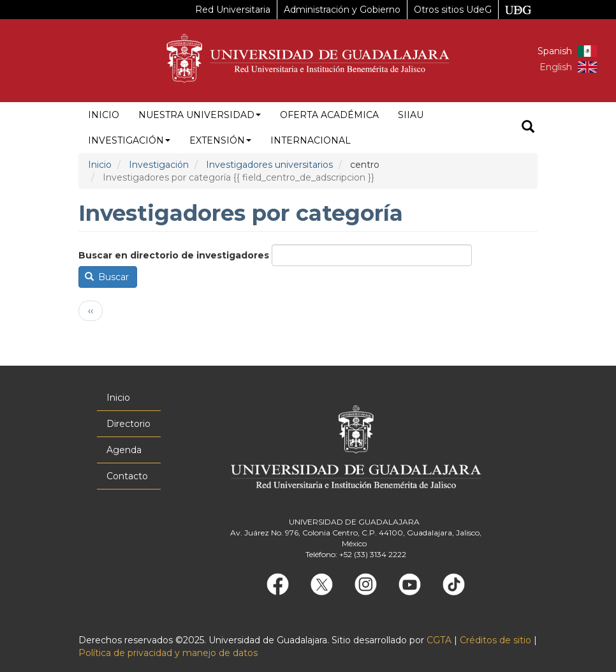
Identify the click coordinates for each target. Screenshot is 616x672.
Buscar (107, 277)
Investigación (129, 140)
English (556, 67)
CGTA (439, 640)
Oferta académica (329, 115)
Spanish (555, 51)
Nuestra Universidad (200, 115)
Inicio (104, 115)
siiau (411, 115)
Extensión (220, 140)
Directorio (128, 424)
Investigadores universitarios (269, 165)
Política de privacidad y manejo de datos (168, 653)
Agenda (124, 450)
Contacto (127, 476)
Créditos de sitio (495, 640)
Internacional (311, 140)
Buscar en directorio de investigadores (174, 255)
